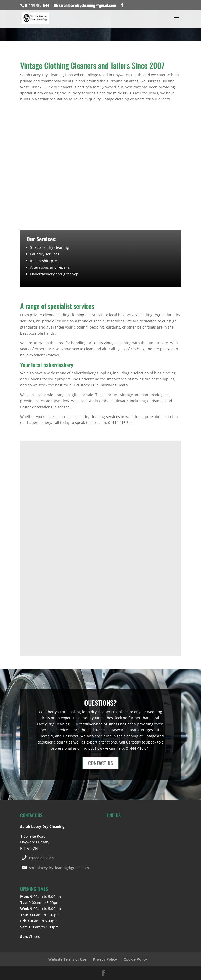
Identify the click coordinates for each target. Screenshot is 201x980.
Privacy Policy (105, 959)
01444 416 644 (41, 858)
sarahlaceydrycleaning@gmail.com (59, 868)
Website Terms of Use (67, 959)
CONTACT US (100, 763)
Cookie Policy (135, 959)
